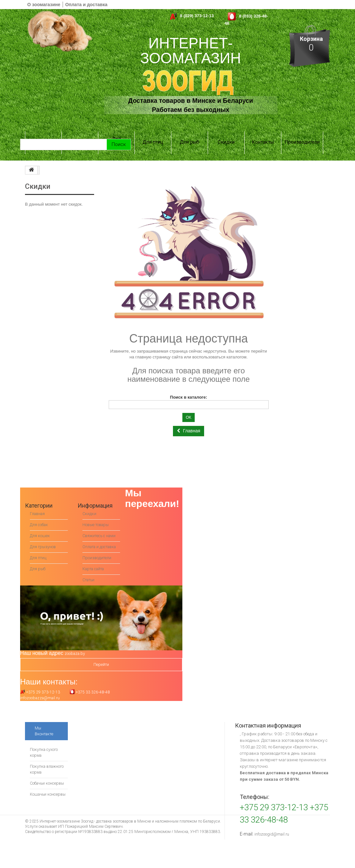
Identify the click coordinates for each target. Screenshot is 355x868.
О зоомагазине (44, 5)
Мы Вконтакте (45, 722)
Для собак (43, 134)
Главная (38, 499)
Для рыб (190, 134)
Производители (302, 134)
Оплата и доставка (86, 5)
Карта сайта (95, 560)
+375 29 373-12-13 (40, 683)
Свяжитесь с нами (100, 521)
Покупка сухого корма (44, 744)
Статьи (90, 571)
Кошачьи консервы (49, 785)
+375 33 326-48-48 (90, 683)
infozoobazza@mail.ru (41, 689)
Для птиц (153, 134)
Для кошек (80, 134)
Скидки (226, 134)
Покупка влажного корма (48, 760)
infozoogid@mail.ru (272, 825)
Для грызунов (116, 134)
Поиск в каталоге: (189, 383)
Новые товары (97, 510)
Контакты (263, 134)
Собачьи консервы (48, 774)
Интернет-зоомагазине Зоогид (66, 813)
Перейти (101, 656)
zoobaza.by (75, 645)
